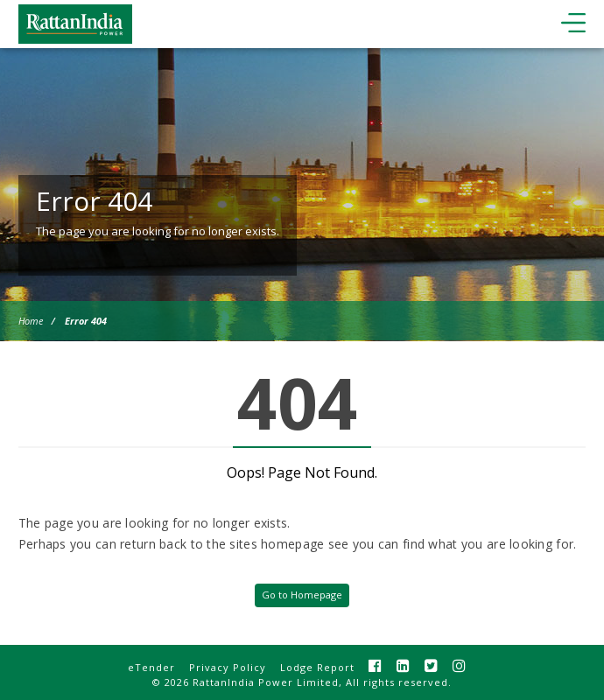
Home (31, 321)
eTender (151, 667)
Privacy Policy (228, 667)
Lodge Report (317, 667)
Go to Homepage (302, 595)
